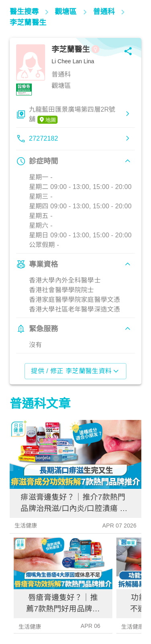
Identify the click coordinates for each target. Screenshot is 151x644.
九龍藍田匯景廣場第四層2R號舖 (72, 115)
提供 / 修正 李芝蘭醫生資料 (75, 371)
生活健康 (26, 526)
